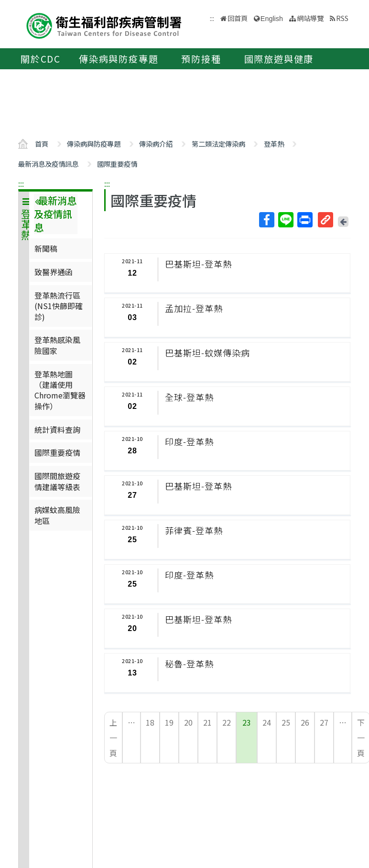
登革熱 (274, 144)
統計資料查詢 (57, 429)
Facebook (266, 220)
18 (150, 722)
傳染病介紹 (156, 144)
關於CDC (41, 59)
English (272, 19)
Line (285, 220)
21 (207, 722)
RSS (342, 18)
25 (286, 722)
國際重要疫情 (117, 164)
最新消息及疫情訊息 (48, 164)
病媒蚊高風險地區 (57, 515)
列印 (304, 220)
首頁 (42, 144)
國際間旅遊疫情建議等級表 (57, 481)
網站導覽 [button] (310, 18)
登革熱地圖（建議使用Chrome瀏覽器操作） (60, 390)
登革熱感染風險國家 (57, 345)
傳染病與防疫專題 (119, 59)
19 (169, 722)
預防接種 (201, 59)
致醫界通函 (54, 272)
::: (21, 183)
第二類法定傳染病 (218, 144)
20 (188, 722)
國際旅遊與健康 (279, 59)
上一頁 (113, 738)
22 (227, 722)
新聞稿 (46, 248)
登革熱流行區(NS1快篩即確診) (59, 306)
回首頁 (238, 18)
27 (324, 722)
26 (305, 722)
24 (267, 722)
